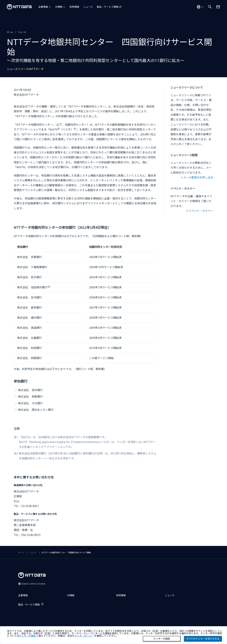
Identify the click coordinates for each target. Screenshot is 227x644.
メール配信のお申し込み (198, 177)
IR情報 (59, 7)
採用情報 (74, 7)
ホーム (10, 32)
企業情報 (43, 7)
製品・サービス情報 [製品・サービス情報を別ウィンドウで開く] (108, 7)
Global (33, 584)
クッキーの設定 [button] (27, 636)
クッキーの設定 (162, 639)
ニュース (88, 7)
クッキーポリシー (84, 636)
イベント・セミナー (201, 211)
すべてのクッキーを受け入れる (203, 639)
